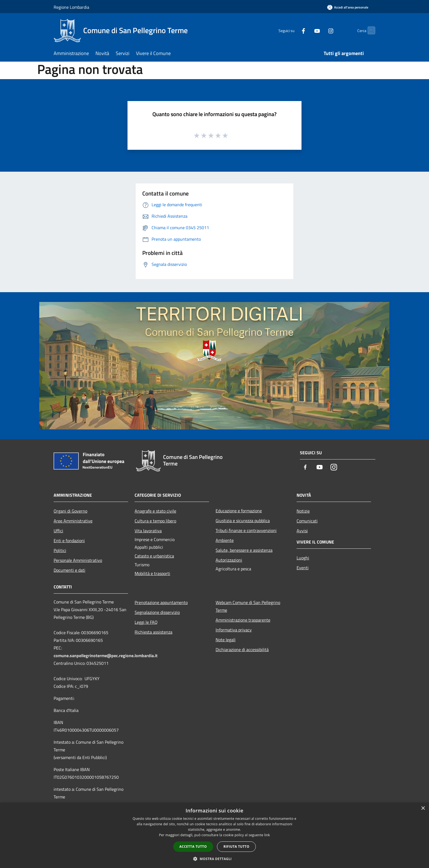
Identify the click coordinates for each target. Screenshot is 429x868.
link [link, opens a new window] (267, 835)
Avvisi (302, 531)
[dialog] (215, 835)
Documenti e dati (69, 570)
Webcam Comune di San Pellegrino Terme (248, 606)
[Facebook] (293, 30)
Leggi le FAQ (146, 622)
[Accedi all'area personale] (348, 7)
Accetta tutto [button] (193, 847)
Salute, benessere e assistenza (244, 550)
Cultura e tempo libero (155, 521)
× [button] (423, 808)
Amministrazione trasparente (243, 620)
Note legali (226, 640)
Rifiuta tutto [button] (237, 847)
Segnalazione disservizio (157, 612)
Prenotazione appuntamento (161, 602)
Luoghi (303, 558)
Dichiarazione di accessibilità (242, 649)
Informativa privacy (234, 630)
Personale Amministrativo (78, 560)
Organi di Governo (70, 511)
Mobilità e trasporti (152, 573)
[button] (215, 859)
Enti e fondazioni (69, 541)
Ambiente (225, 540)
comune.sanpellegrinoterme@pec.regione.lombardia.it (106, 656)
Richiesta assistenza (153, 632)
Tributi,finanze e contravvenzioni (246, 530)
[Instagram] (320, 30)
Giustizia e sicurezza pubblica (243, 521)
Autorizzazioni (229, 560)
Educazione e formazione (239, 511)
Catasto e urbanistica (154, 556)
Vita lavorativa (148, 531)
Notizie (303, 511)
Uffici (58, 531)
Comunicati (307, 521)
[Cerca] (369, 30)
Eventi (303, 568)
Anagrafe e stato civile (155, 511)
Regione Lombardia (71, 7)
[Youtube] (306, 30)
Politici (60, 550)
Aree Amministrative (73, 521)
